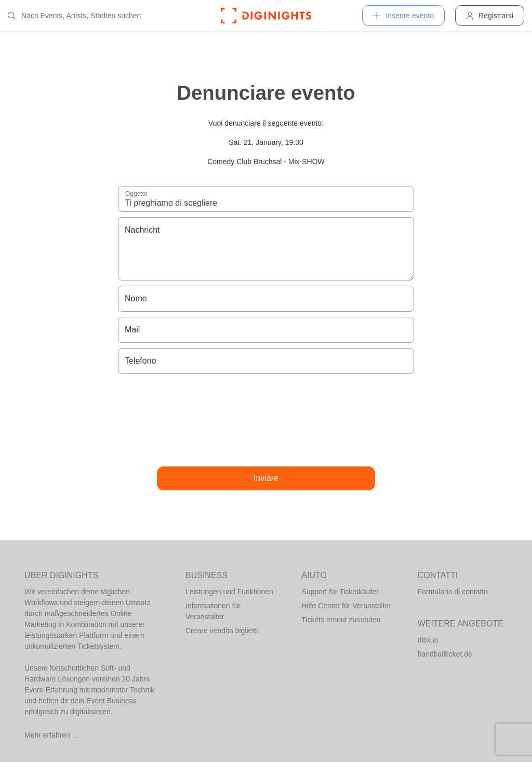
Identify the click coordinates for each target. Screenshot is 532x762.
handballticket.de (445, 654)
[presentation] (266, 420)
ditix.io (428, 640)
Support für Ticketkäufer (340, 592)
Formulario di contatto (453, 592)
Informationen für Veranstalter (213, 611)
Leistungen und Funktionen (229, 592)
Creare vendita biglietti (222, 631)
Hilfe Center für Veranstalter (346, 606)
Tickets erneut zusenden (341, 620)
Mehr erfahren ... (51, 735)
